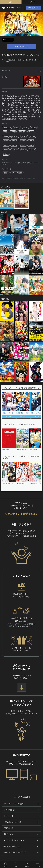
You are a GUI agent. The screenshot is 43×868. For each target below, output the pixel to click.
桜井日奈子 (15, 136)
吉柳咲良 (6, 141)
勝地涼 (5, 132)
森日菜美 (23, 141)
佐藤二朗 (24, 150)
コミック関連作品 (17, 173)
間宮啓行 (23, 145)
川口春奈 (24, 136)
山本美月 (6, 136)
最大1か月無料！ (34, 8)
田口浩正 (6, 145)
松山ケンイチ (7, 127)
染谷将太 (17, 127)
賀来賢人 (25, 127)
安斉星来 (31, 141)
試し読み (9, 417)
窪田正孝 (33, 150)
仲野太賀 (13, 132)
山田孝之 (6, 150)
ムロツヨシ (15, 150)
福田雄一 (6, 173)
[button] (38, 405)
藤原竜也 (6, 154)
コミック (32, 2)
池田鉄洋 (31, 145)
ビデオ (11, 2)
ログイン (20, 8)
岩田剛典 (34, 127)
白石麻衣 (31, 132)
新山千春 (14, 145)
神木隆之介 (22, 132)
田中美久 (14, 141)
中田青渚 (33, 136)
